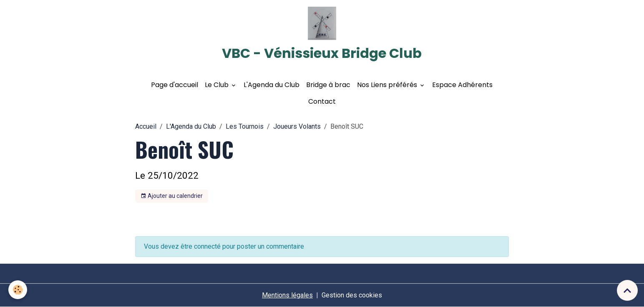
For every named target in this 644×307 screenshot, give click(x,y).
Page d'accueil (175, 85)
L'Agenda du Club (272, 85)
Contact (322, 101)
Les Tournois (245, 126)
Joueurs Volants (297, 126)
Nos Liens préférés (388, 85)
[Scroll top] (627, 290)
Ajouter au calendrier (172, 196)
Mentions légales (287, 295)
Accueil (146, 126)
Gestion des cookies (352, 295)
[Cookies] (18, 290)
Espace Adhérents (462, 85)
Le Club (218, 85)
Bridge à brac (328, 85)
